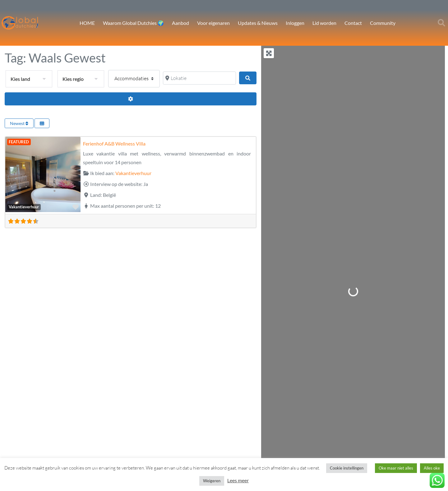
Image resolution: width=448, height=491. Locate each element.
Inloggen (295, 23)
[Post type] (134, 79)
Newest (19, 123)
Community (383, 23)
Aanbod (180, 23)
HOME (87, 23)
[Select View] (42, 123)
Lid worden (324, 23)
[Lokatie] (199, 78)
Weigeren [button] (212, 481)
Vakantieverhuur (24, 207)
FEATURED (19, 142)
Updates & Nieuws (258, 23)
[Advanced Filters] (131, 99)
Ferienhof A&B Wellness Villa (114, 144)
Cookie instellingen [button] (347, 468)
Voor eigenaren (213, 23)
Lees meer (238, 480)
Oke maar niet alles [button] (396, 468)
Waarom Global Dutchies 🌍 (133, 23)
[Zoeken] (248, 78)
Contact (353, 23)
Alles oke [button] (432, 468)
